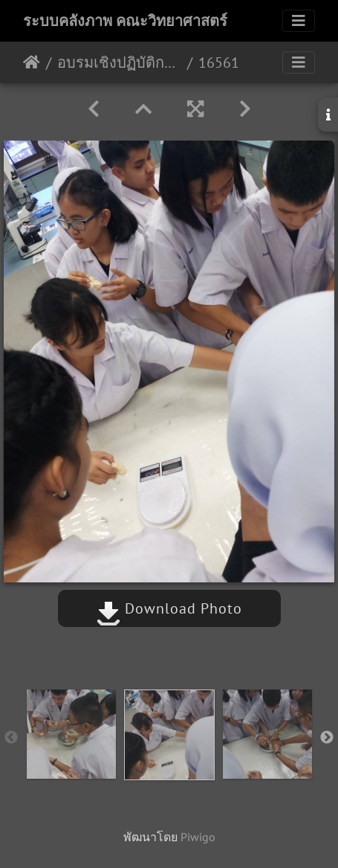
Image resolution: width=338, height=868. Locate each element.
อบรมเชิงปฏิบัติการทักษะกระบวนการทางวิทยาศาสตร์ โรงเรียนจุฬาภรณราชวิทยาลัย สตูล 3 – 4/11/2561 (119, 62)
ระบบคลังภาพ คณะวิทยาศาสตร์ (125, 21)
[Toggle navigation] (299, 21)
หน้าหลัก (32, 62)
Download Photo (169, 608)
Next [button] (327, 738)
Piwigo (198, 837)
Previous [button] (11, 738)
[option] (71, 734)
